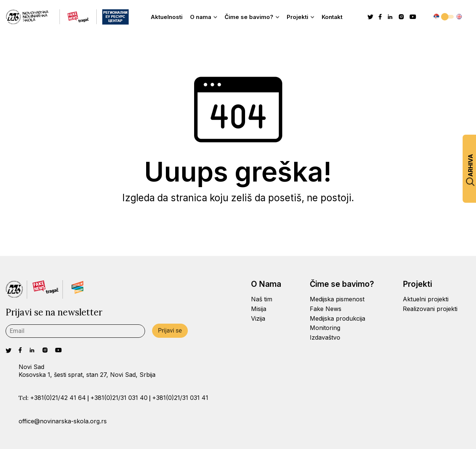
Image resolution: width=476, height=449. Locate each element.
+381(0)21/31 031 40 (119, 398)
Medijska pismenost (337, 299)
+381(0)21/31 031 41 (180, 398)
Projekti (300, 17)
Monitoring (325, 328)
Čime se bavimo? (252, 17)
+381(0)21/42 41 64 (58, 398)
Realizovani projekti (430, 309)
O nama (204, 17)
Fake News (326, 309)
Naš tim (262, 299)
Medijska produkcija (337, 318)
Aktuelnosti (167, 17)
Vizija (258, 318)
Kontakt (332, 17)
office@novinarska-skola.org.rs (63, 421)
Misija (259, 309)
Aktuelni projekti (426, 299)
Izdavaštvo (325, 337)
